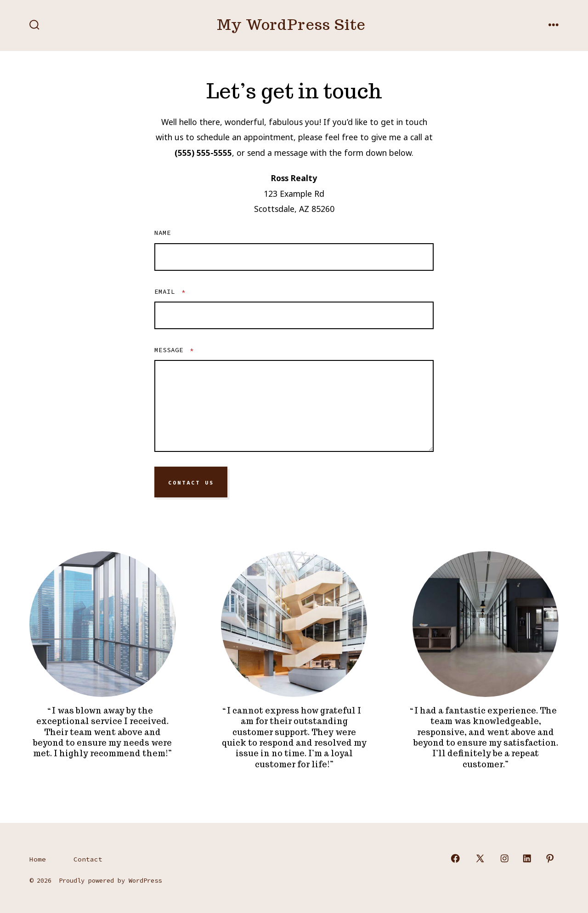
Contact (88, 859)
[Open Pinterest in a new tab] (550, 858)
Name (163, 233)
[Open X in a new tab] (480, 858)
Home (38, 859)
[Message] (294, 406)
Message (174, 350)
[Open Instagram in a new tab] (504, 858)
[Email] (294, 315)
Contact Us (191, 482)
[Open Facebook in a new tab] (455, 858)
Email (170, 291)
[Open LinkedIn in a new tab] (527, 858)
